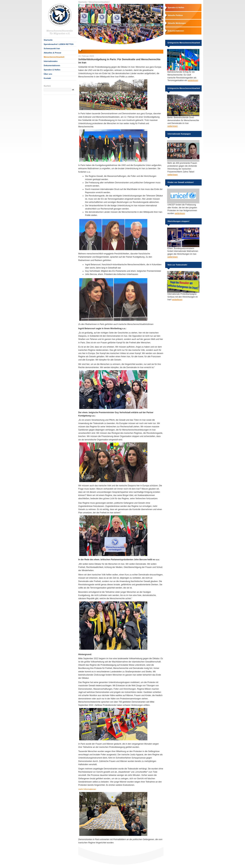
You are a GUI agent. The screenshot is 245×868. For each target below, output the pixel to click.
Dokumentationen (52, 65)
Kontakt (47, 78)
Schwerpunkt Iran (52, 48)
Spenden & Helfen (52, 70)
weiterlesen (193, 80)
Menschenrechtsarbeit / (99, 2)
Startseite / (83, 2)
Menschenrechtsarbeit (54, 57)
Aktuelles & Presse (52, 53)
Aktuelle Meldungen (177, 23)
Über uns (48, 74)
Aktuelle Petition (175, 15)
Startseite (48, 40)
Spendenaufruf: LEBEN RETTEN (59, 44)
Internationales (51, 61)
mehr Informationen (87, 789)
